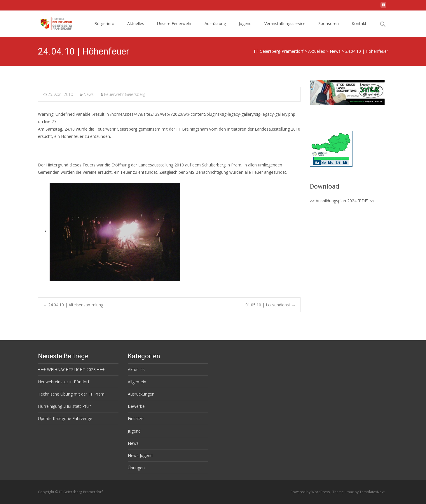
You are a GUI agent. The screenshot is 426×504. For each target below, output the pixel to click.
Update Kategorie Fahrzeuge (65, 418)
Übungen (136, 468)
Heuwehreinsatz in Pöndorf (64, 382)
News (89, 94)
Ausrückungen (141, 394)
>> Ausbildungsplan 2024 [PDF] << (342, 201)
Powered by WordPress (311, 492)
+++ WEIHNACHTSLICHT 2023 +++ (71, 369)
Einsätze (136, 418)
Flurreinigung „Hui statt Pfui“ (64, 406)
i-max (350, 492)
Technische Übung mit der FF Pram (71, 394)
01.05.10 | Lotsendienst (270, 305)
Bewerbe (136, 406)
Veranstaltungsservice (285, 23)
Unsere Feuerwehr (174, 23)
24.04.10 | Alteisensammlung (73, 305)
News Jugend (140, 455)
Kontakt (359, 23)
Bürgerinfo (104, 23)
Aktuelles (136, 23)
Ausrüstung (215, 23)
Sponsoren (329, 23)
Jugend (245, 23)
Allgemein (137, 382)
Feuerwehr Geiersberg (125, 94)
